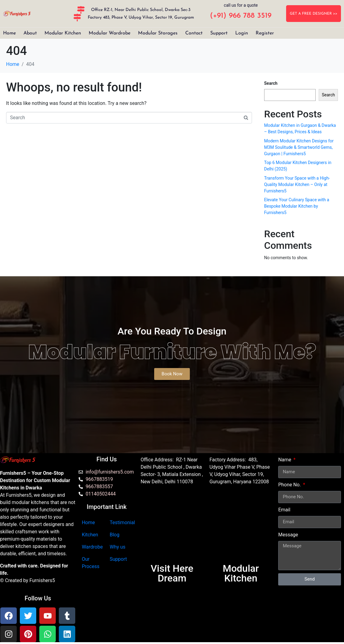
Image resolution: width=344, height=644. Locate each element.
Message (288, 535)
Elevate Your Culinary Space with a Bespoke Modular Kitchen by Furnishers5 (297, 206)
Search (271, 83)
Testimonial (122, 522)
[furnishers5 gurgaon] (241, 527)
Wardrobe (92, 547)
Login (242, 33)
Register (265, 33)
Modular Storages (158, 33)
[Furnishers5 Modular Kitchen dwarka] (172, 527)
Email (284, 510)
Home (9, 33)
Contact (194, 33)
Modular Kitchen (63, 33)
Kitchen (90, 535)
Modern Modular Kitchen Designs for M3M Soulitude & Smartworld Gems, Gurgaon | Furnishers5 (299, 147)
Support (219, 33)
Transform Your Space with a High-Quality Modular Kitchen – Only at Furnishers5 (297, 184)
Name (285, 460)
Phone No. (290, 485)
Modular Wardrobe (110, 33)
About (30, 33)
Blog (115, 535)
